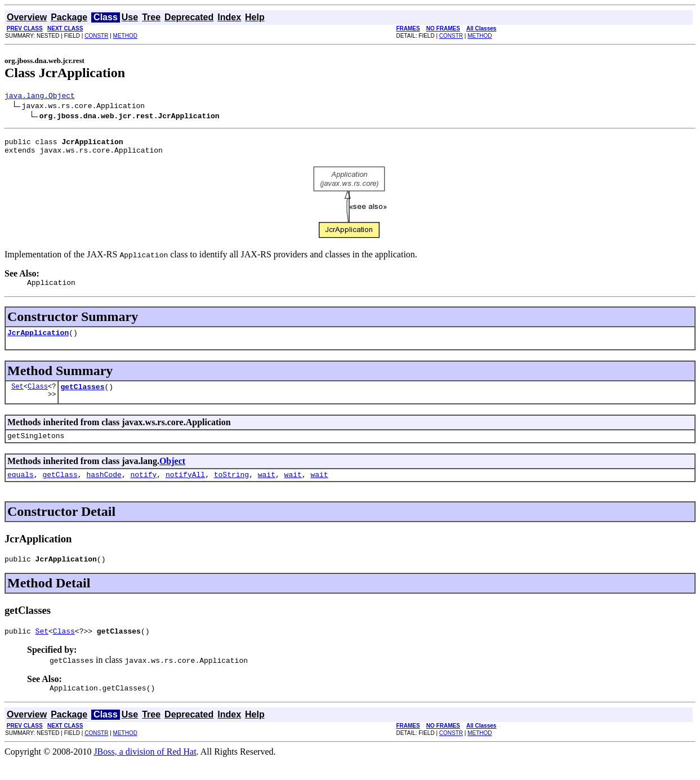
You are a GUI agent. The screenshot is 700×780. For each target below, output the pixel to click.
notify (143, 488)
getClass (60, 488)
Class (38, 396)
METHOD (125, 36)
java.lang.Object (40, 97)
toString (231, 488)
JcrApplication (38, 341)
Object (172, 473)
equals (21, 488)
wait (267, 488)
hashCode (104, 488)
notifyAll (185, 488)
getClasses (82, 396)
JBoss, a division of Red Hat (145, 770)
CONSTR (96, 36)
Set (17, 396)
